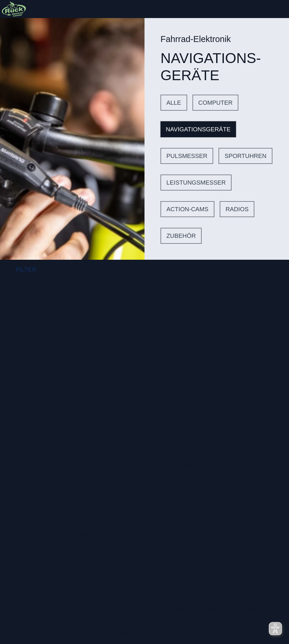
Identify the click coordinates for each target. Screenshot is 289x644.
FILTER (21, 270)
